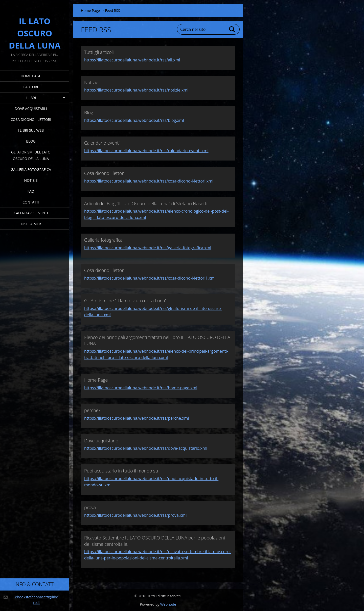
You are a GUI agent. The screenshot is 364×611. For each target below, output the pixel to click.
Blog (31, 141)
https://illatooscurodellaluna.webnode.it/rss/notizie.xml (136, 90)
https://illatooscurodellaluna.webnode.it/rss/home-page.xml (141, 388)
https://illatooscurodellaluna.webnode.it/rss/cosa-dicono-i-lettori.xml (149, 181)
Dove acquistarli (31, 109)
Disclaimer (31, 224)
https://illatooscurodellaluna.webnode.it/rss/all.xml (132, 60)
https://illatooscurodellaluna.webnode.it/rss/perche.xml (136, 418)
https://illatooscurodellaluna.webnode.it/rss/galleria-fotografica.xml (148, 248)
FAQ (31, 191)
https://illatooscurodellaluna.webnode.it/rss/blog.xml (134, 120)
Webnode (168, 604)
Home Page (31, 76)
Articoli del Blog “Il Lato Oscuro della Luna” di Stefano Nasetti (146, 203)
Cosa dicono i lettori (31, 119)
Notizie (31, 180)
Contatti (31, 202)
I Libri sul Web (31, 130)
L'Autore (31, 87)
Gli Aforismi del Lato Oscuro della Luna (31, 155)
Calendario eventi (31, 213)
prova (90, 507)
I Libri (31, 98)
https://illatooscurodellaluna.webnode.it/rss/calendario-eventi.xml (146, 151)
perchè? (92, 410)
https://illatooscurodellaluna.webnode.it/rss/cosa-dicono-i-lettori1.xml (150, 278)
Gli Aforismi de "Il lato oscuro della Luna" (125, 301)
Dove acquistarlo (101, 441)
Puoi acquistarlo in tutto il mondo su (121, 471)
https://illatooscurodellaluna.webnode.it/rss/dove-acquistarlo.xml (146, 448)
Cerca (232, 29)
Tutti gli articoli (99, 52)
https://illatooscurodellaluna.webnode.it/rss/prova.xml (135, 515)
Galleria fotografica (31, 169)
